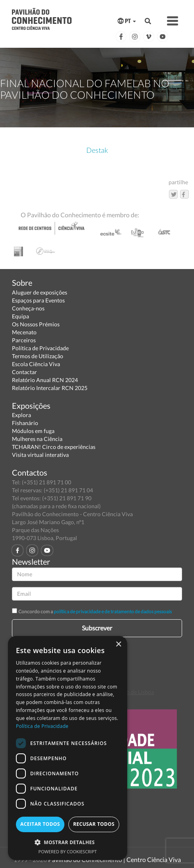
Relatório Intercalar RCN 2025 (50, 388)
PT (127, 21)
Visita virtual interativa (40, 455)
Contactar (24, 372)
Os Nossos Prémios (36, 324)
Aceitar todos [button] (40, 824)
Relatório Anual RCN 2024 (45, 380)
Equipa (20, 316)
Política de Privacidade (40, 348)
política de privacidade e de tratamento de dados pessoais (113, 612)
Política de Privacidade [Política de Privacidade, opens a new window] (42, 726)
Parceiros (24, 340)
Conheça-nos (28, 308)
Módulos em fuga (33, 431)
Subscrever (97, 628)
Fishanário (25, 423)
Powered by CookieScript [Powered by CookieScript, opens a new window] (68, 851)
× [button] (118, 645)
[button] (68, 842)
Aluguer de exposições (40, 292)
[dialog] (68, 748)
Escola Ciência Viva (36, 364)
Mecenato (24, 332)
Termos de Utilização (38, 356)
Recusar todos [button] (94, 824)
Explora (21, 415)
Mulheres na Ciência (37, 439)
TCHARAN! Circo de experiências (54, 447)
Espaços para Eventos (38, 300)
